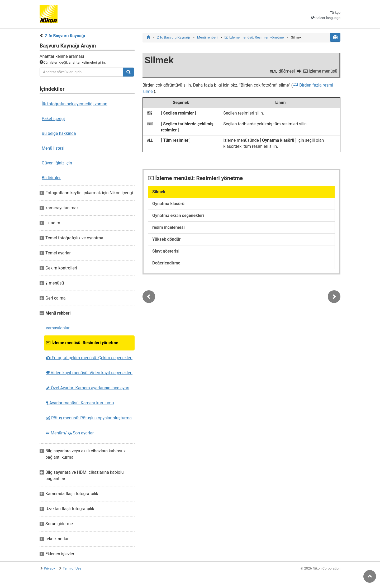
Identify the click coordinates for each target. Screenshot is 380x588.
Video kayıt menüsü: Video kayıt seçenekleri (89, 373)
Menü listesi (53, 148)
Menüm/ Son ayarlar (70, 433)
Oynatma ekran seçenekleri (178, 216)
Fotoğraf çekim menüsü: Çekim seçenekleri (89, 358)
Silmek (159, 192)
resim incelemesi (168, 228)
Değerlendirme (166, 263)
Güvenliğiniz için (57, 163)
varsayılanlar (58, 328)
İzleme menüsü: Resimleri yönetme (82, 343)
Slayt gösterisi (166, 251)
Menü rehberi (207, 37)
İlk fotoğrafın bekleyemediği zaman (75, 104)
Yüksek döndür (166, 240)
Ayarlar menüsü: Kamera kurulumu (80, 403)
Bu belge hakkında (59, 133)
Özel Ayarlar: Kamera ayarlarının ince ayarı (88, 388)
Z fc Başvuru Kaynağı (65, 36)
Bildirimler (51, 178)
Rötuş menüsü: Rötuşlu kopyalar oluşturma (89, 418)
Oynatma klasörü (168, 204)
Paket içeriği (53, 119)
